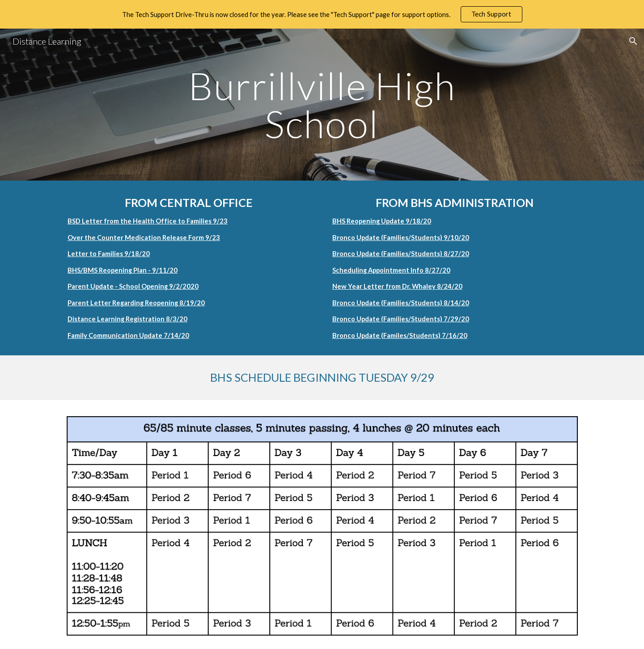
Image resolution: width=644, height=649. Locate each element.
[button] (633, 41)
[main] (322, 105)
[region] (322, 14)
